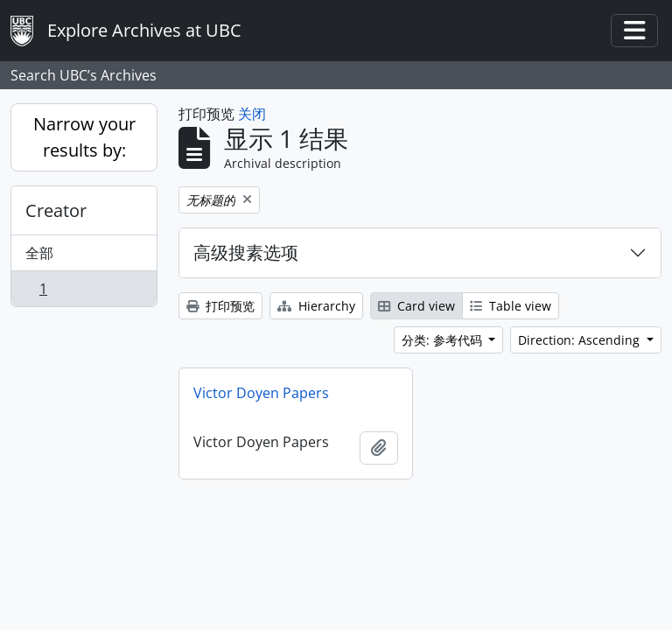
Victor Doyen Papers (261, 393)
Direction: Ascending (581, 340)
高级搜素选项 (246, 252)
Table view (511, 306)
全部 (39, 253)
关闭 (252, 114)
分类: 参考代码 (444, 340)
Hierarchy (316, 306)
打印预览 (220, 306)
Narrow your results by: (84, 137)
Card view (416, 306)
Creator (56, 210)
